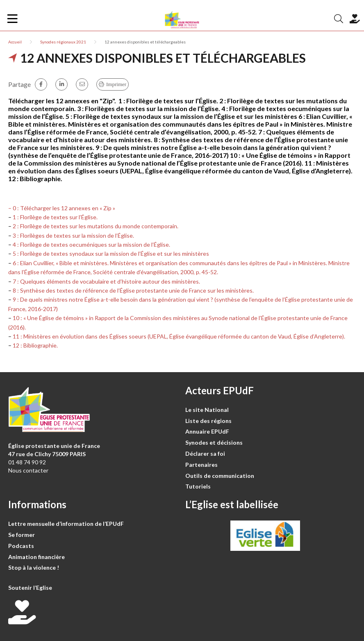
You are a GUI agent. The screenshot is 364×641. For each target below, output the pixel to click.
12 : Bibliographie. (35, 345)
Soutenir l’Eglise (30, 588)
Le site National (207, 410)
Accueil (15, 42)
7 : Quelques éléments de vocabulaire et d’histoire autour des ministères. (106, 281)
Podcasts (21, 546)
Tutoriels (198, 486)
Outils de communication (220, 476)
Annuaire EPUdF (207, 431)
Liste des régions (208, 421)
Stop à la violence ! (34, 567)
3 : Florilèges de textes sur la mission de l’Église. (73, 235)
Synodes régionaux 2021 (63, 42)
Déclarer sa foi (205, 453)
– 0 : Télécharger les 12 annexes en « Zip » (62, 208)
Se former (22, 535)
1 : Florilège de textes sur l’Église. (55, 217)
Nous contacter (28, 470)
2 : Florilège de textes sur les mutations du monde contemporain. (96, 226)
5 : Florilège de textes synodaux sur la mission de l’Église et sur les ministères (111, 253)
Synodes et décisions (214, 442)
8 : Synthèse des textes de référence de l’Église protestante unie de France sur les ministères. (133, 290)
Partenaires (201, 465)
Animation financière (36, 557)
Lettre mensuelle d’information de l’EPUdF (66, 524)
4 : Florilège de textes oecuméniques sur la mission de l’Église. (91, 244)
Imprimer (116, 84)
